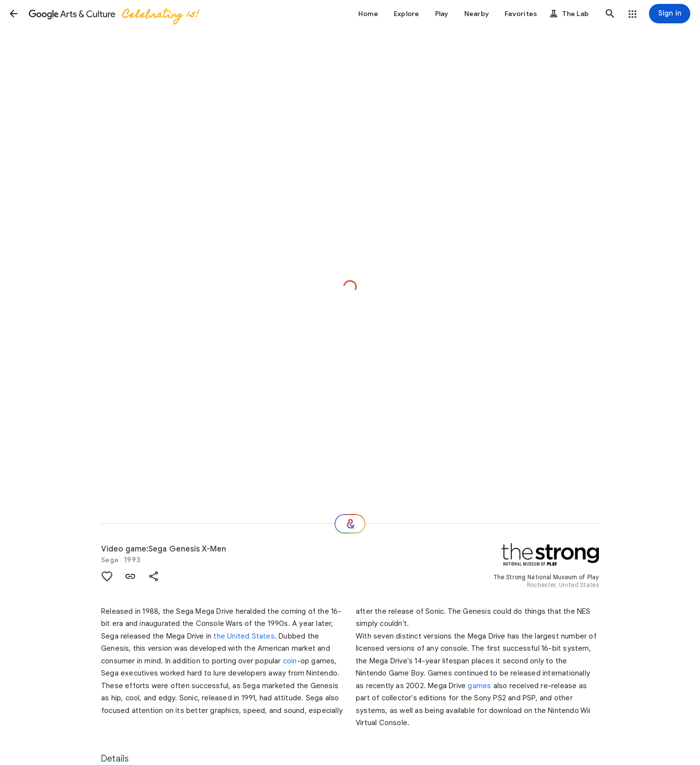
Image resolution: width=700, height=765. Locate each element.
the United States (244, 636)
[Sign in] (670, 14)
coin (290, 661)
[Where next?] (350, 524)
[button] (14, 14)
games (479, 686)
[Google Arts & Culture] (113, 14)
